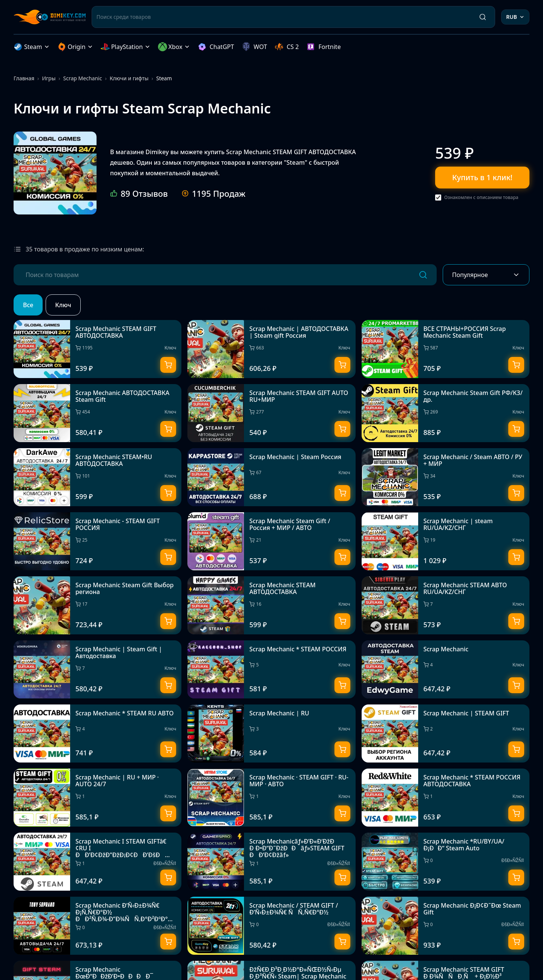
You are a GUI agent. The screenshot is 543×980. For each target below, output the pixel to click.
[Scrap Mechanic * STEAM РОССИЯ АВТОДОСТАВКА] (446, 798)
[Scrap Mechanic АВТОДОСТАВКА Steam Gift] (97, 413)
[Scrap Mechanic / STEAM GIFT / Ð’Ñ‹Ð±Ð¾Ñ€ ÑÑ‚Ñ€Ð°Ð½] (271, 926)
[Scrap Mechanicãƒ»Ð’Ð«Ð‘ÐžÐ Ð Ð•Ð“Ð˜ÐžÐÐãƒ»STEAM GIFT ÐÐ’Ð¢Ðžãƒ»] (271, 862)
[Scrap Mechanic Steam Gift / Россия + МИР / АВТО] (271, 541)
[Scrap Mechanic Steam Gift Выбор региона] (97, 605)
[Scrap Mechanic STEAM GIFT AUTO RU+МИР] (271, 413)
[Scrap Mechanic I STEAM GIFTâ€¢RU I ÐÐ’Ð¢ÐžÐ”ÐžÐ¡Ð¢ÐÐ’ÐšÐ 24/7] (97, 862)
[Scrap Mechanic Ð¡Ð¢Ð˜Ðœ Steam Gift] (446, 926)
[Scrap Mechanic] (446, 669)
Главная (24, 78)
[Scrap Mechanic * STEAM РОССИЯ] (271, 669)
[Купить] (168, 365)
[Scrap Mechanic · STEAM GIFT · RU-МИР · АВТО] (271, 798)
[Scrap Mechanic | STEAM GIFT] (446, 733)
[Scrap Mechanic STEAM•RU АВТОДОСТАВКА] (97, 477)
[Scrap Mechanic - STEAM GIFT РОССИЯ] (97, 541)
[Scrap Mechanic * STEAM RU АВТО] (97, 733)
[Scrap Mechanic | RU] (271, 733)
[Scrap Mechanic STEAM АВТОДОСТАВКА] (271, 605)
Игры (49, 78)
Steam (32, 47)
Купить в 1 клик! (482, 177)
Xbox (174, 47)
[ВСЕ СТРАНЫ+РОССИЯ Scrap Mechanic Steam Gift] (446, 349)
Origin (75, 47)
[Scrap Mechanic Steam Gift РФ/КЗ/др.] (446, 413)
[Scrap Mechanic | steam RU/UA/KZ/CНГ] (446, 541)
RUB (515, 17)
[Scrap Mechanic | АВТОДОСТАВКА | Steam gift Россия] (271, 349)
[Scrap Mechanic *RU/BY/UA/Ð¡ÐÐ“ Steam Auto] (446, 862)
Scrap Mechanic (83, 78)
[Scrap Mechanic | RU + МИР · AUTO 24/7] (97, 798)
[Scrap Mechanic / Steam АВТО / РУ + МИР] (446, 477)
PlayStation (126, 47)
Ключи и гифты (129, 78)
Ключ (63, 305)
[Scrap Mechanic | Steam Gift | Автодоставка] (97, 669)
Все (28, 305)
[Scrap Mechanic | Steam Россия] (271, 477)
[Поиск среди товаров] (284, 17)
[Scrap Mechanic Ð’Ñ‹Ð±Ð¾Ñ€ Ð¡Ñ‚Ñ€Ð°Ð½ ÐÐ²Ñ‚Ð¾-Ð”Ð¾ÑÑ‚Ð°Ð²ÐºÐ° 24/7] (97, 926)
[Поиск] (483, 17)
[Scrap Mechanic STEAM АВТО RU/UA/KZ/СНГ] (446, 605)
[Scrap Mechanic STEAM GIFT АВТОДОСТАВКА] (55, 173)
